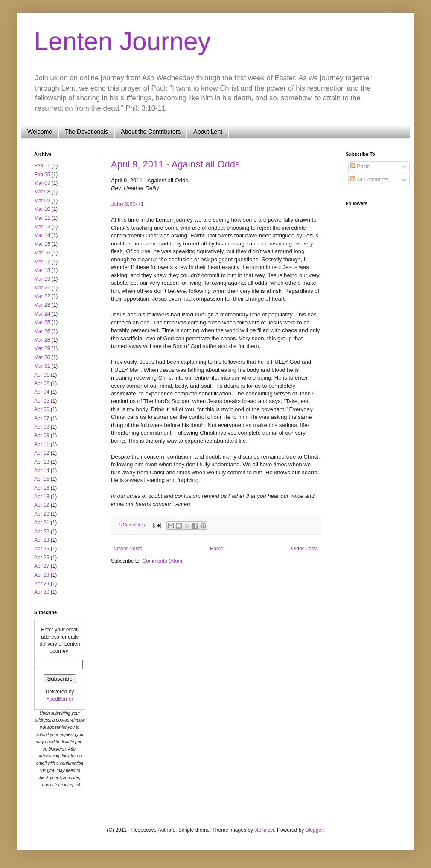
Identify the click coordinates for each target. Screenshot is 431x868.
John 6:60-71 (127, 204)
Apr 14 (42, 471)
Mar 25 (42, 322)
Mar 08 (42, 192)
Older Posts (304, 549)
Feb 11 (42, 166)
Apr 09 (42, 435)
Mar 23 (42, 305)
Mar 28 (42, 340)
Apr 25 (42, 549)
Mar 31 (42, 366)
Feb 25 (42, 175)
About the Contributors (151, 132)
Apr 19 (42, 505)
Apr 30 (42, 592)
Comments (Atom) (163, 561)
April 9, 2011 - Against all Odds (175, 164)
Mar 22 (42, 296)
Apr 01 (42, 375)
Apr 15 (42, 479)
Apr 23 (42, 540)
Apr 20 (42, 514)
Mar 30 (42, 357)
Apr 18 (42, 497)
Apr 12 (42, 453)
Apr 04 (42, 392)
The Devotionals (86, 132)
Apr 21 (42, 523)
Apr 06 (42, 409)
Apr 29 (42, 584)
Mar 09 (42, 201)
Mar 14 (42, 235)
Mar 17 (42, 262)
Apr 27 (42, 566)
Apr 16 (42, 488)
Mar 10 (42, 209)
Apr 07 (42, 418)
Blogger (314, 830)
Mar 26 (42, 331)
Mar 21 (42, 288)
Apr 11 (42, 444)
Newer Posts (128, 549)
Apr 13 (42, 462)
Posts (360, 167)
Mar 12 (42, 227)
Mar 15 (42, 244)
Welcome (40, 132)
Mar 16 (42, 253)
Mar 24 (42, 314)
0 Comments (132, 525)
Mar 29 (42, 348)
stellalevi (264, 830)
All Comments (369, 180)
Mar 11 (42, 218)
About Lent (208, 132)
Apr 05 (42, 401)
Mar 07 (42, 183)
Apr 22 (42, 532)
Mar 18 (42, 270)
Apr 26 (42, 558)
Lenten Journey (122, 41)
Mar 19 (42, 279)
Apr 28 (42, 575)
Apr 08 (42, 427)
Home (217, 549)
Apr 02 (42, 383)
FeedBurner (60, 699)
